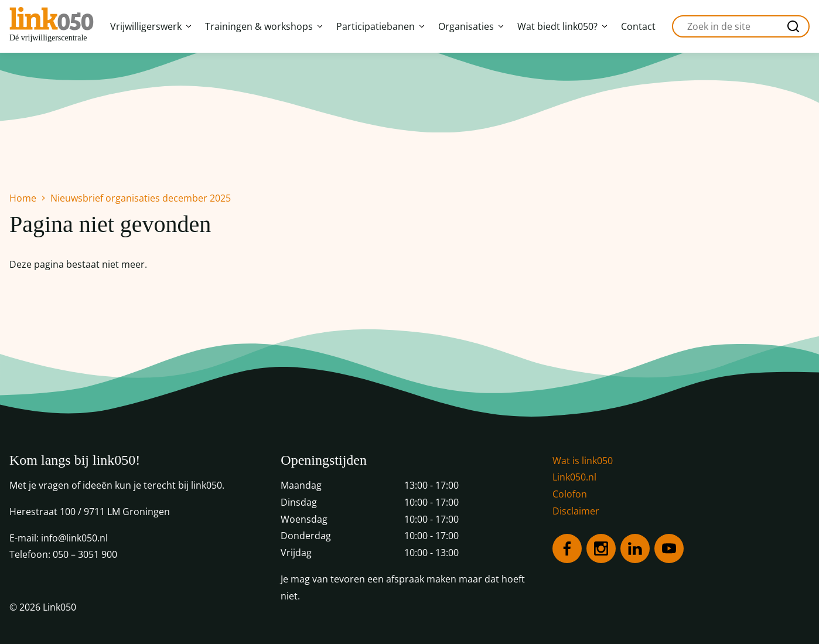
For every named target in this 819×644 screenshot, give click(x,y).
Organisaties (471, 26)
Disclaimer (576, 511)
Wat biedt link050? (562, 26)
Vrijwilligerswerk (151, 26)
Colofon (570, 494)
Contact (638, 26)
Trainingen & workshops (264, 26)
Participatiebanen (380, 26)
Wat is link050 (583, 461)
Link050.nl (574, 477)
